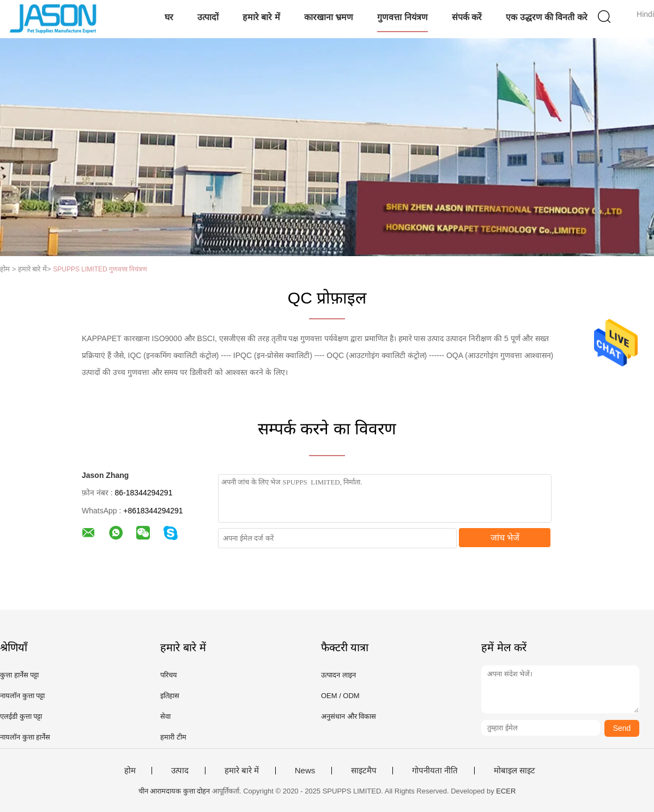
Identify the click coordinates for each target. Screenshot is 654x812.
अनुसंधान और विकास (349, 716)
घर (169, 17)
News (305, 771)
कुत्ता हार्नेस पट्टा (19, 675)
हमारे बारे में (261, 17)
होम (130, 771)
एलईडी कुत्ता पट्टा (21, 716)
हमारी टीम (173, 737)
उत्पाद (180, 771)
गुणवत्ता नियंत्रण (402, 17)
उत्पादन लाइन (338, 675)
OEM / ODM (340, 696)
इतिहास (170, 696)
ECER (506, 791)
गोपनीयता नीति (435, 771)
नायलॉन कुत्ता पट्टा (22, 696)
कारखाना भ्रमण (329, 17)
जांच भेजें (505, 538)
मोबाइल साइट (514, 771)
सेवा (165, 716)
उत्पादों (208, 17)
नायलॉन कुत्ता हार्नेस (25, 737)
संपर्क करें (467, 17)
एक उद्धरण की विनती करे (547, 17)
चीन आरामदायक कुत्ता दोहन (174, 791)
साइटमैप (364, 771)
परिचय (169, 675)
